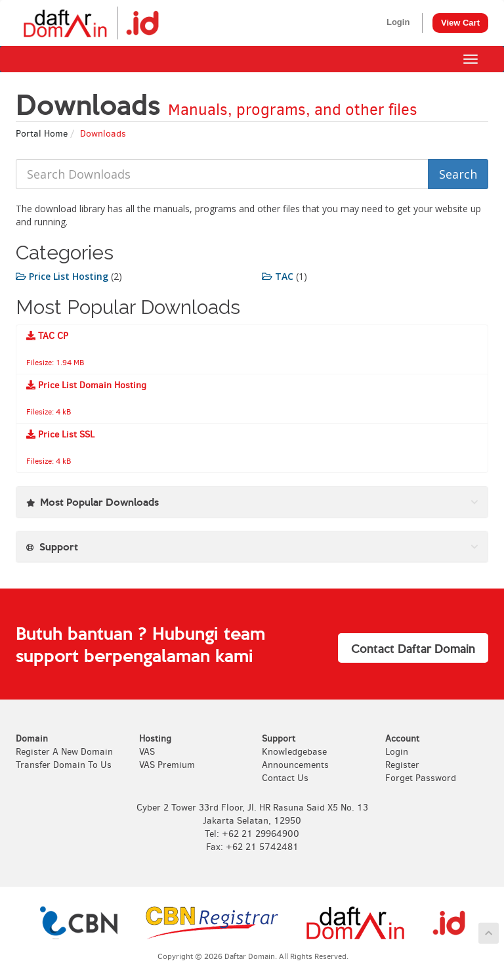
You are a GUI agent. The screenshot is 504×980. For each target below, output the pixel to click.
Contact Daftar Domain (413, 648)
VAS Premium (167, 765)
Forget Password (421, 778)
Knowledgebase (294, 752)
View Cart (460, 23)
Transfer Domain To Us (64, 765)
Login (398, 22)
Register (402, 765)
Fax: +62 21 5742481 (252, 847)
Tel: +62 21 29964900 (252, 834)
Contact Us (285, 778)
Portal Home (42, 134)
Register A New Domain (64, 752)
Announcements (295, 765)
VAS (147, 752)
